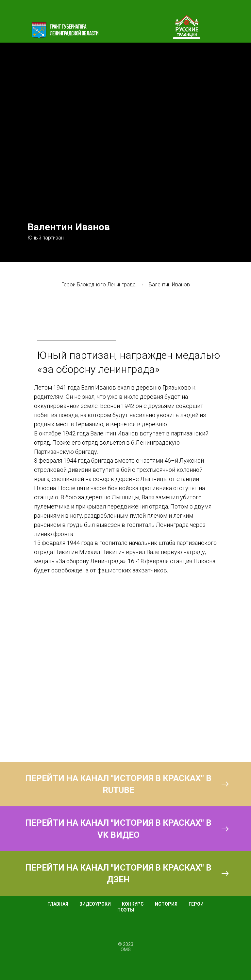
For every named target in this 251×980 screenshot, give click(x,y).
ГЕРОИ (196, 904)
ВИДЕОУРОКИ (95, 904)
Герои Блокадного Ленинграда (99, 285)
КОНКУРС (133, 904)
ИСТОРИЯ (166, 904)
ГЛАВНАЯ (58, 904)
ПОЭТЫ (126, 910)
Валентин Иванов (169, 285)
